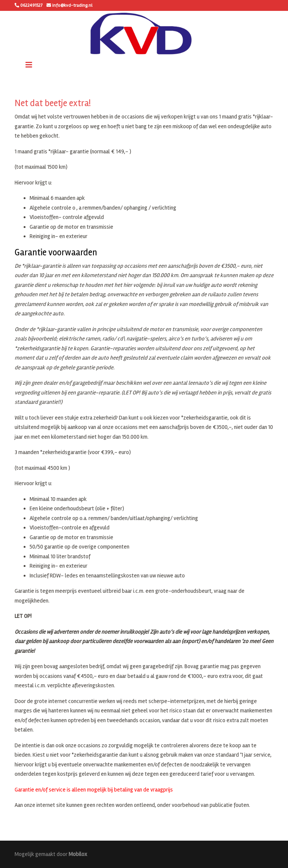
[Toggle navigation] (29, 65)
